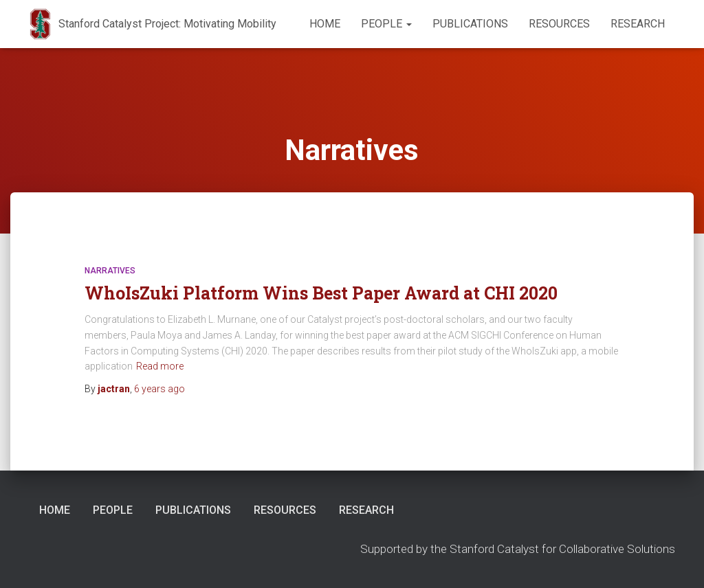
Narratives (110, 271)
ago (159, 389)
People (386, 24)
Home (325, 24)
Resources (559, 24)
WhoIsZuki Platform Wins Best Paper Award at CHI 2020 (321, 293)
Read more (160, 366)
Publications (470, 24)
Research (638, 24)
